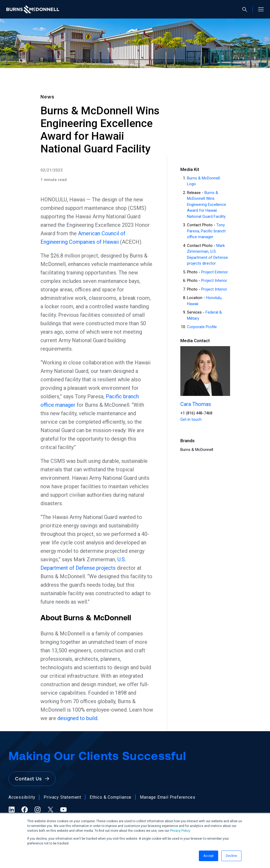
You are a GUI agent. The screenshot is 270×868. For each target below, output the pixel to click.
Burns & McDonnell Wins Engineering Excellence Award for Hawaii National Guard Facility (207, 205)
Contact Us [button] (32, 779)
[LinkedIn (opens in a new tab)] (12, 810)
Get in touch (191, 419)
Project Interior (214, 281)
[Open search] (247, 9)
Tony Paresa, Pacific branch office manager (206, 231)
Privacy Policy (180, 831)
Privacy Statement (62, 797)
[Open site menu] (259, 9)
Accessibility (22, 797)
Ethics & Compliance (111, 797)
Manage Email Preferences (168, 797)
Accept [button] (209, 856)
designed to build (77, 718)
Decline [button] (231, 856)
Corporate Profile (202, 327)
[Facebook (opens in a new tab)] (25, 810)
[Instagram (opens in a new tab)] (38, 810)
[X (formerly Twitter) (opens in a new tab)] (51, 810)
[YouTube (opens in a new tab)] (63, 810)
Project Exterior (215, 272)
